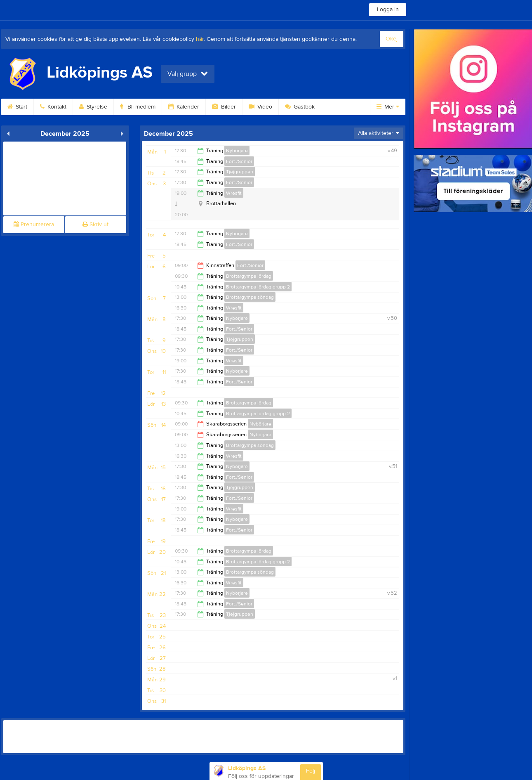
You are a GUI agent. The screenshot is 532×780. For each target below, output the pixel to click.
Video (260, 107)
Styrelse (93, 107)
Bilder (224, 107)
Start (17, 107)
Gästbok (300, 107)
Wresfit (234, 193)
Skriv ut (95, 225)
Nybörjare (237, 151)
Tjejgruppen (240, 172)
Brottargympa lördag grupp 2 (258, 287)
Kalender (184, 107)
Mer (388, 107)
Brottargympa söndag (250, 297)
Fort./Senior (239, 161)
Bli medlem (138, 107)
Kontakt (53, 107)
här (200, 39)
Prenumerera (34, 225)
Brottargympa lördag (249, 276)
